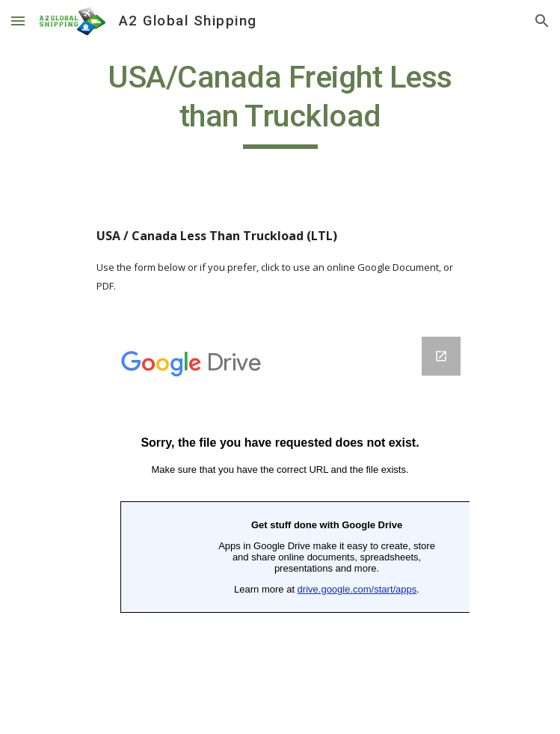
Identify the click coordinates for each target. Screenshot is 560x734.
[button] (18, 21)
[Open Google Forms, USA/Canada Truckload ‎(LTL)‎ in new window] (441, 356)
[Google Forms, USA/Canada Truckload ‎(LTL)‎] (280, 526)
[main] (280, 103)
